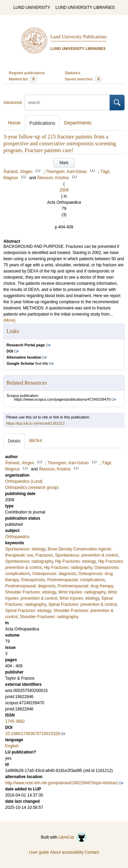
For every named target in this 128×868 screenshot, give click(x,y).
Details (14, 441)
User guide (39, 852)
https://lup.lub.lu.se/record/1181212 (35, 423)
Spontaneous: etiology (25, 549)
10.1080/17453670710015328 (32, 734)
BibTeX (36, 441)
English (12, 746)
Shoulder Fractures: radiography (49, 617)
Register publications (27, 73)
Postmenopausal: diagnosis (30, 586)
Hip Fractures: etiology (76, 561)
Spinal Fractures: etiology (28, 611)
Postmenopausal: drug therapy (85, 586)
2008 (64, 190)
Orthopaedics (17, 537)
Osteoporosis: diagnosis (54, 574)
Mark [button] (64, 163)
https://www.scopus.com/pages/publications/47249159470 (62, 399)
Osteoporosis (33, 580)
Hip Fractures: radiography (68, 567)
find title (27, 363)
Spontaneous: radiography (29, 561)
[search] (67, 103)
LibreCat (73, 837)
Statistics (73, 73)
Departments (78, 123)
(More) (9, 320)
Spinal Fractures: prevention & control (83, 604)
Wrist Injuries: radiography (82, 592)
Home (14, 123)
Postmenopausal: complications (76, 580)
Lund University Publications (79, 37)
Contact (92, 852)
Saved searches (83, 79)
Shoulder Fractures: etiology (31, 592)
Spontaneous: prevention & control (86, 555)
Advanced (12, 103)
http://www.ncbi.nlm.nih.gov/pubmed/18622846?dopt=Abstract (61, 783)
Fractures (44, 555)
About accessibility (67, 852)
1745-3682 (15, 721)
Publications (42, 123)
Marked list (23, 79)
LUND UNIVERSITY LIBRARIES (85, 8)
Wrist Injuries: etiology (79, 598)
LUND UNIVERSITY (32, 8)
